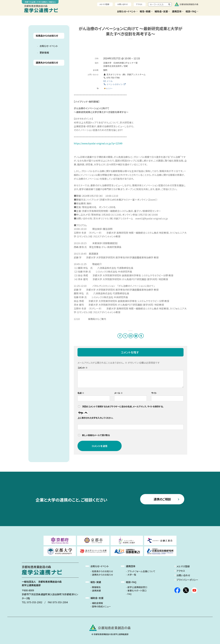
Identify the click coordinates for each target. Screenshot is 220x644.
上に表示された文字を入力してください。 (95, 418)
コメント (82, 368)
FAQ (129, 594)
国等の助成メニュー (101, 606)
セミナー (108, 88)
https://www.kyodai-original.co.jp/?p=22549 (98, 143)
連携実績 (96, 591)
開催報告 (96, 587)
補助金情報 (97, 603)
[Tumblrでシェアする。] (141, 336)
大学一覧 (132, 575)
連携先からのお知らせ (47, 63)
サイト (154, 393)
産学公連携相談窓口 (137, 587)
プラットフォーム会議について (141, 571)
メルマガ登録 (104, 4)
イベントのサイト (114, 84)
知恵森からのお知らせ (47, 36)
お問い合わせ (123, 4)
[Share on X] (125, 336)
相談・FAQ (192, 11)
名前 (81, 393)
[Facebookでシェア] (120, 336)
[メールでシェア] (131, 336)
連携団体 (178, 11)
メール (108, 81)
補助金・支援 (162, 11)
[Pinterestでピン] (136, 336)
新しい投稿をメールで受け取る (96, 435)
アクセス (139, 4)
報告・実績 (146, 11)
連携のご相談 (162, 499)
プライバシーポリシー (187, 580)
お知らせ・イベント (127, 11)
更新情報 (44, 53)
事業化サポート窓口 (137, 591)
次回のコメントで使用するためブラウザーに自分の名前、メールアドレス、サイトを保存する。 (123, 406)
